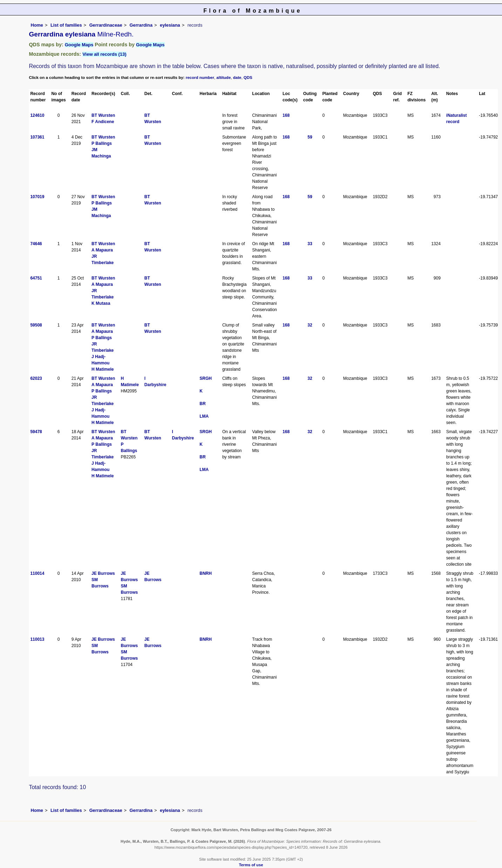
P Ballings (102, 143)
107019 (37, 197)
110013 (37, 639)
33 (310, 244)
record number (200, 78)
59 (310, 137)
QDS (248, 78)
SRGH (206, 378)
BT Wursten (103, 115)
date (237, 78)
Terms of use (251, 865)
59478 (36, 432)
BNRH (206, 573)
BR (202, 404)
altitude (223, 78)
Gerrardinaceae (106, 25)
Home (37, 25)
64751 (36, 278)
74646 (36, 244)
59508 (36, 325)
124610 (37, 115)
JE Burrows (103, 573)
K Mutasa (101, 303)
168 (286, 115)
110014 (37, 573)
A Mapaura (102, 250)
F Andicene (103, 122)
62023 (36, 378)
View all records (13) (104, 54)
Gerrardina (141, 25)
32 (310, 325)
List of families (66, 25)
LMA (204, 416)
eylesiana (170, 25)
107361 (37, 137)
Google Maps (79, 45)
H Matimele (103, 369)
